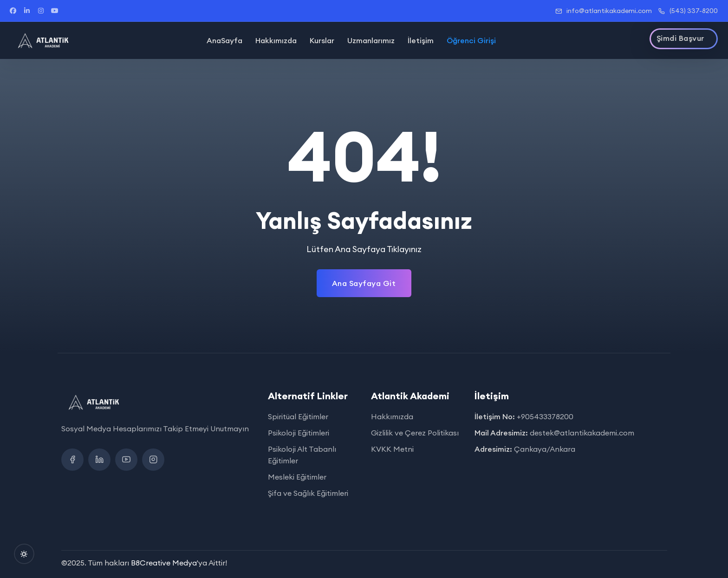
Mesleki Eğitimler (297, 477)
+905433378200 (545, 416)
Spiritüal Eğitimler (298, 416)
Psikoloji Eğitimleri (299, 433)
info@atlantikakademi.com (604, 11)
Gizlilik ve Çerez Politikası (415, 433)
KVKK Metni (392, 449)
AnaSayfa (224, 40)
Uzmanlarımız (371, 40)
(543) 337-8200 (688, 11)
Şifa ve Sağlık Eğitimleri (308, 493)
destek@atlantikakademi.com (582, 433)
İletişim (421, 40)
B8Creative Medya (164, 563)
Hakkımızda (276, 40)
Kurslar (322, 40)
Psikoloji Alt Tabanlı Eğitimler (302, 455)
